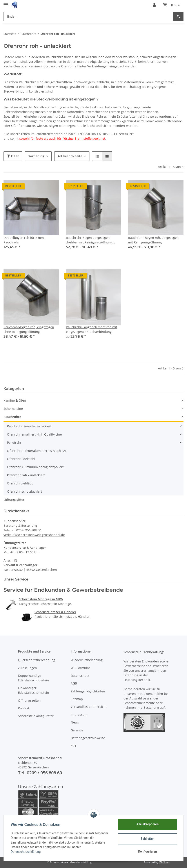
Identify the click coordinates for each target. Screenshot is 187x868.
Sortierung (36, 156)
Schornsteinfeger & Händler (55, 612)
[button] (154, 5)
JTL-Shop (164, 862)
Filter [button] (13, 156)
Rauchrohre (12, 417)
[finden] (89, 16)
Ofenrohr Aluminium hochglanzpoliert (35, 467)
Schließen (148, 839)
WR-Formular (80, 668)
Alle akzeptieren (147, 824)
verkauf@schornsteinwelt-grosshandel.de (34, 535)
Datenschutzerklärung (26, 852)
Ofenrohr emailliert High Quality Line (34, 434)
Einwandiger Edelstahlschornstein (34, 690)
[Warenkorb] (171, 5)
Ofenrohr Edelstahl (21, 459)
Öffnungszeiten (29, 700)
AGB (74, 683)
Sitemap (77, 699)
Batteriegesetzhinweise (88, 738)
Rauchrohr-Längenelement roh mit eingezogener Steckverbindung (92, 329)
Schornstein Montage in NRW (41, 599)
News (75, 722)
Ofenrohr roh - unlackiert (26, 475)
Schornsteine (13, 409)
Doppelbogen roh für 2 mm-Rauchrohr (24, 240)
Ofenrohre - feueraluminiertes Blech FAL (37, 451)
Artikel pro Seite (70, 156)
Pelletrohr (14, 442)
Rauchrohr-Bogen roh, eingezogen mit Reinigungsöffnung (153, 240)
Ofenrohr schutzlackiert (25, 491)
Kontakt (24, 708)
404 (73, 746)
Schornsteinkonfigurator (36, 716)
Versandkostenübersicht (89, 707)
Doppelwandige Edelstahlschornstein (34, 678)
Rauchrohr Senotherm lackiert (29, 426)
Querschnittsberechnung (37, 660)
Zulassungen (27, 668)
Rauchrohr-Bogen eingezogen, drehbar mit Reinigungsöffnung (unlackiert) (89, 240)
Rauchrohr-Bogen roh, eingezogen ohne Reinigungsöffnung (29, 329)
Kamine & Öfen (15, 400)
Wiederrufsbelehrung (87, 660)
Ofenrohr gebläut (20, 483)
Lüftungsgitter (14, 500)
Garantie (77, 730)
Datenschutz (80, 676)
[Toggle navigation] (6, 3)
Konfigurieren (147, 851)
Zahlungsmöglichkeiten (88, 691)
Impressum (79, 715)
